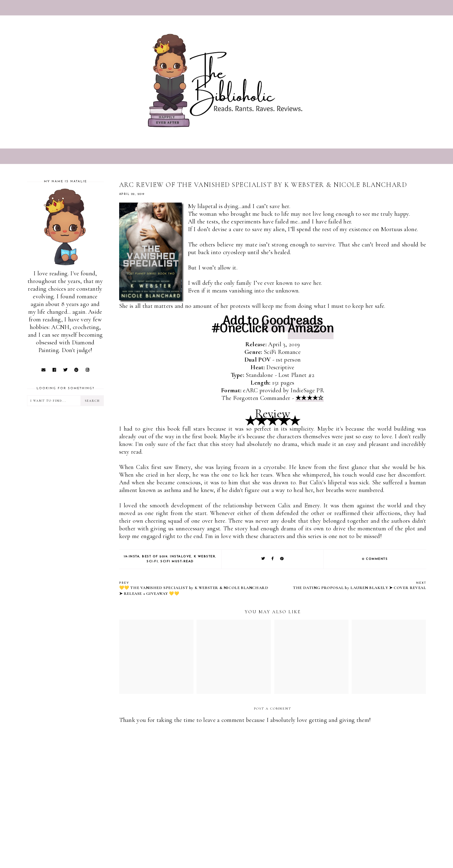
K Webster (205, 557)
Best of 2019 (155, 557)
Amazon (311, 329)
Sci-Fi (152, 562)
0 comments (375, 559)
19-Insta (132, 557)
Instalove (181, 557)
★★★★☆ (310, 398)
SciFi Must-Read (177, 562)
